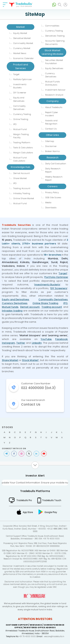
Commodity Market (23, 43)
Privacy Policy (52, 192)
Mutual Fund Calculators (20, 159)
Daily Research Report (53, 170)
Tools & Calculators (23, 148)
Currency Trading (22, 114)
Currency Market (22, 48)
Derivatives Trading (55, 36)
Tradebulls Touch (52, 500)
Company (53, 101)
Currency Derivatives (51, 75)
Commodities (52, 26)
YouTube (46, 339)
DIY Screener (20, 93)
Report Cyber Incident (52, 114)
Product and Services (21, 66)
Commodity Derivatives (19, 108)
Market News (20, 53)
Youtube (44, 454)
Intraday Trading (22, 193)
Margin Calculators (23, 153)
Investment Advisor (55, 90)
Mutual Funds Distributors (53, 83)
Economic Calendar (23, 58)
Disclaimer (51, 146)
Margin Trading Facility (21, 136)
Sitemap (50, 141)
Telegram (7, 454)
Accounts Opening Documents (55, 42)
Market (20, 27)
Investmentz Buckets (20, 86)
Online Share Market (24, 198)
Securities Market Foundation (54, 62)
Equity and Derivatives (19, 99)
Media (48, 202)
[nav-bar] (5, 5)
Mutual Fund (20, 129)
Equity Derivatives (54, 68)
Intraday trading (12, 311)
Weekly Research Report (54, 178)
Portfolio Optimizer (22, 79)
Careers (52, 186)
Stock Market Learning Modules (53, 52)
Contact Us (51, 129)
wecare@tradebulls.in (54, 636)
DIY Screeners (59, 288)
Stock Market (30, 360)
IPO (15, 124)
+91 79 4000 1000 (27, 636)
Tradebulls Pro (24, 500)
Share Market (20, 178)
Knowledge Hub (21, 167)
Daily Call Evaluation (56, 164)
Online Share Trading (45, 303)
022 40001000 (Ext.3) (38, 388)
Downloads (51, 208)
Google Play (51, 512)
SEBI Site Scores (53, 197)
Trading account (52, 307)
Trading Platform (22, 143)
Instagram (8, 343)
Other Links (52, 135)
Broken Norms (52, 151)
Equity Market (20, 33)
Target (16, 74)
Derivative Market (22, 38)
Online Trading (21, 119)
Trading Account (22, 188)
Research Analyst (54, 95)
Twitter (21, 343)
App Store (28, 512)
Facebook (61, 339)
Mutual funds (10, 307)
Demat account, (30, 307)
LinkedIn (37, 343)
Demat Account (21, 173)
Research (53, 158)
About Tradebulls (54, 107)
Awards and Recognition (51, 122)
